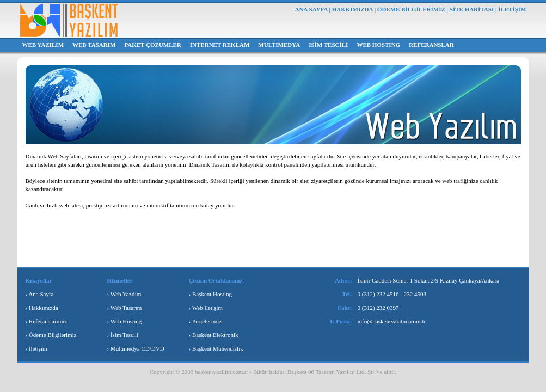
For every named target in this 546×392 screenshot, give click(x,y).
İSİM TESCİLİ (328, 45)
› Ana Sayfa (40, 294)
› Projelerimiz (205, 321)
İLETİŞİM (512, 9)
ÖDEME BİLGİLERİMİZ (411, 9)
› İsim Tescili (123, 335)
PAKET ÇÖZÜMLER (152, 45)
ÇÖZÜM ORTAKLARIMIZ (59, 58)
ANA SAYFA (311, 9)
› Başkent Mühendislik (216, 348)
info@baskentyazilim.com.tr (392, 321)
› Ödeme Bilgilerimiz (51, 335)
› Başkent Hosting (210, 294)
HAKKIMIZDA (352, 9)
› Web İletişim (206, 308)
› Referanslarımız (47, 321)
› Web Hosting (125, 321)
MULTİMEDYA (279, 45)
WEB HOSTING (378, 45)
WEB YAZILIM (43, 45)
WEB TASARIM (94, 45)
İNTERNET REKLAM (220, 45)
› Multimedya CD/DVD (136, 348)
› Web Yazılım (124, 294)
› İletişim (36, 348)
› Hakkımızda (42, 308)
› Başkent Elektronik (214, 335)
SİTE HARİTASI (472, 9)
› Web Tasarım (125, 308)
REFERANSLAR (431, 45)
